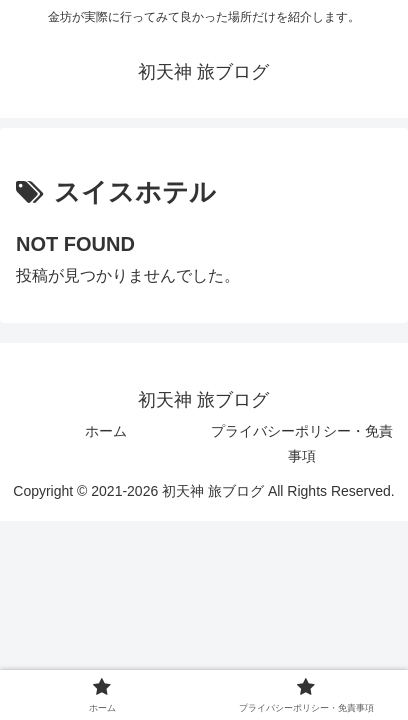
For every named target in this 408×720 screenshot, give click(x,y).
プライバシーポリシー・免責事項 (302, 443)
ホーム (106, 431)
